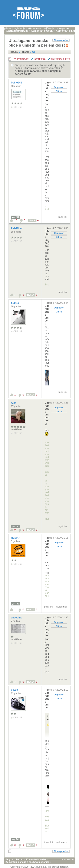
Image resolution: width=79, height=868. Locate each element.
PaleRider (17, 228)
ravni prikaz (40, 59)
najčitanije (49, 28)
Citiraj (59, 91)
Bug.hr (9, 859)
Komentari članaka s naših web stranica (27, 862)
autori (9, 31)
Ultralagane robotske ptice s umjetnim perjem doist (47, 91)
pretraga (19, 31)
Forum (20, 859)
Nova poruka (61, 40)
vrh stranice (68, 859)
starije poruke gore (60, 59)
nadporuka (62, 607)
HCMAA (16, 538)
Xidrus (15, 303)
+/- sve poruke (21, 59)
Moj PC (15, 217)
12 (16, 220)
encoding (17, 618)
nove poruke (63, 28)
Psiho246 (17, 83)
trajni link (62, 217)
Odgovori (59, 87)
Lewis (15, 690)
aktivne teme (34, 28)
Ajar (14, 403)
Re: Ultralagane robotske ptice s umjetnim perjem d (47, 313)
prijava (8, 28)
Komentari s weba (36, 859)
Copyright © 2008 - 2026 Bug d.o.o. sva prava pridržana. (40, 867)
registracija (19, 28)
